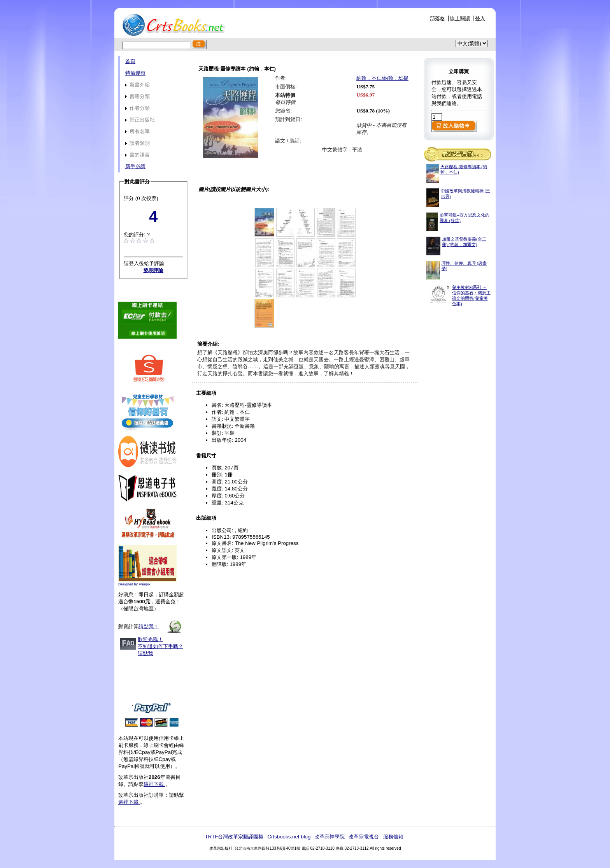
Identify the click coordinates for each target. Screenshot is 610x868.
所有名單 (138, 131)
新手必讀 (135, 166)
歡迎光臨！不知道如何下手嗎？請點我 (160, 646)
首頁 (130, 61)
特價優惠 (135, 73)
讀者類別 (138, 143)
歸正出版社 (140, 120)
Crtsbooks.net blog (289, 837)
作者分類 (138, 108)
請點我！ (149, 626)
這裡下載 (154, 784)
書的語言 (138, 155)
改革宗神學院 (330, 837)
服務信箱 (393, 837)
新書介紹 (138, 85)
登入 (480, 18)
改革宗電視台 (364, 837)
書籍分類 (138, 96)
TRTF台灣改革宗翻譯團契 (234, 837)
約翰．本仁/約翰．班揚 (382, 78)
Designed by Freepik (134, 584)
